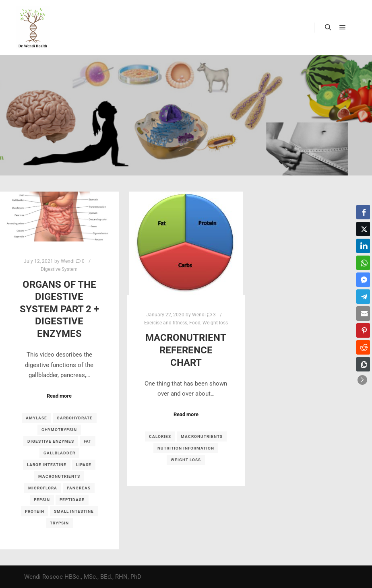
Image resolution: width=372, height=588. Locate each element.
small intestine (74, 511)
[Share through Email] (363, 314)
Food (195, 323)
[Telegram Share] (363, 297)
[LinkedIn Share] (363, 246)
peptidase (72, 500)
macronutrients (59, 476)
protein (35, 511)
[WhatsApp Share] (363, 263)
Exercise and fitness (166, 323)
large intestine (47, 465)
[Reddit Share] (363, 347)
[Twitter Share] (363, 229)
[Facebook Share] (363, 212)
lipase (84, 465)
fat (88, 441)
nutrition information (186, 448)
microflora (43, 488)
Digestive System (59, 269)
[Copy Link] (363, 364)
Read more (59, 396)
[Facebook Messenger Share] (363, 280)
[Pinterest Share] (363, 330)
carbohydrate (75, 418)
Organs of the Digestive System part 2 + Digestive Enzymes (59, 309)
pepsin (42, 500)
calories (160, 436)
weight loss (186, 460)
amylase (36, 418)
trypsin (59, 523)
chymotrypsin (59, 430)
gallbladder (59, 453)
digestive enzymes (51, 441)
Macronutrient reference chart (186, 350)
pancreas (79, 488)
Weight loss (215, 323)
